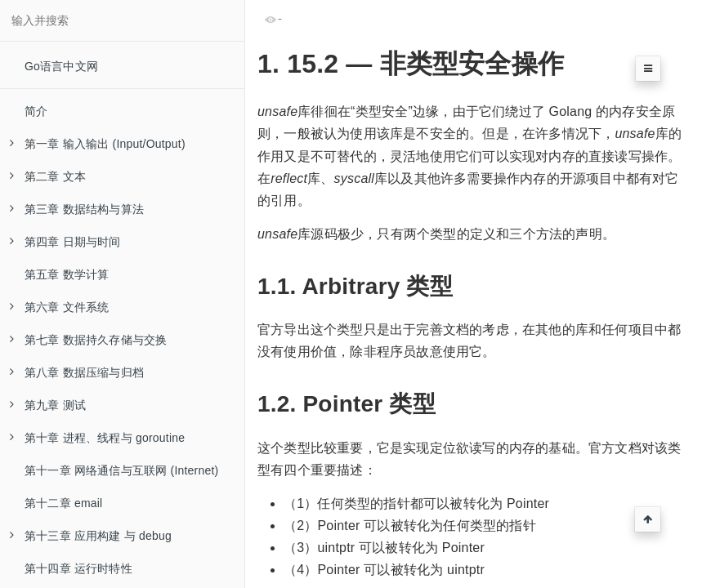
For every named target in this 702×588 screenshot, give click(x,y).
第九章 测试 (48, 405)
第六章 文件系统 (60, 307)
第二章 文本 (48, 176)
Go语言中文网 (61, 66)
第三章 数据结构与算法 (77, 209)
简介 (36, 111)
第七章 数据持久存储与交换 (89, 340)
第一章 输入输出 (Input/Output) (98, 144)
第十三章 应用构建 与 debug (91, 536)
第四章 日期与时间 (65, 242)
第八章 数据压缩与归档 (77, 372)
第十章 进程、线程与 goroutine (97, 438)
